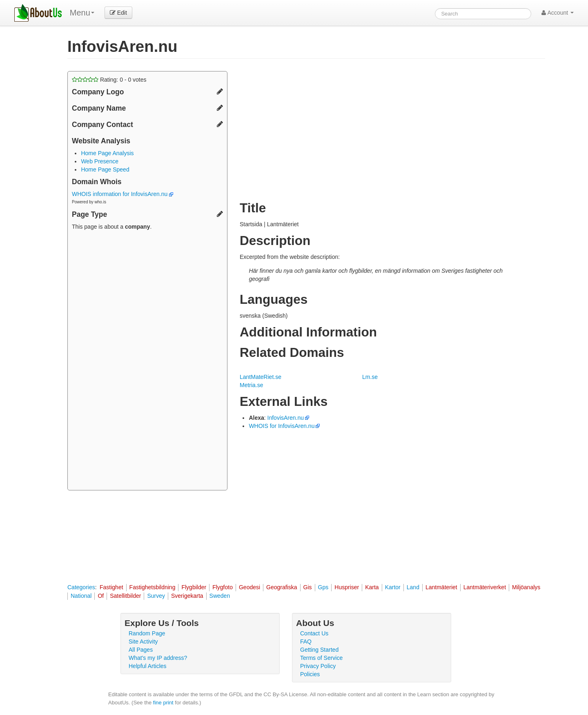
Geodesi (249, 587)
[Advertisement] (147, 361)
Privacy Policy (318, 666)
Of (101, 596)
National (81, 596)
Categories (81, 587)
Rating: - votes (109, 80)
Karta (372, 587)
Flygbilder (194, 587)
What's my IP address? (158, 658)
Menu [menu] (82, 13)
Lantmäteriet (441, 587)
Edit (118, 13)
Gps (323, 587)
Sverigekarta (187, 596)
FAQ (306, 641)
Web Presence (100, 161)
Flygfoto (223, 587)
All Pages (141, 650)
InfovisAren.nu (286, 418)
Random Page (147, 633)
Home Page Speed (105, 169)
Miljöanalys (526, 587)
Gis (308, 587)
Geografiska (282, 587)
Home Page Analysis (107, 153)
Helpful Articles (148, 666)
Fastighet (111, 587)
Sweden (220, 596)
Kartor (393, 587)
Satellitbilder (125, 596)
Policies (310, 674)
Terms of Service (321, 658)
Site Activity (143, 641)
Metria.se (252, 385)
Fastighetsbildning (153, 587)
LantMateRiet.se (261, 377)
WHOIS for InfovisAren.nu (282, 426)
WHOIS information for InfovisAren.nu (122, 194)
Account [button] (558, 13)
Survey (156, 596)
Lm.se (370, 377)
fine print (163, 703)
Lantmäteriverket (485, 587)
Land (413, 587)
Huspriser (347, 587)
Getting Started (319, 650)
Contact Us (314, 633)
